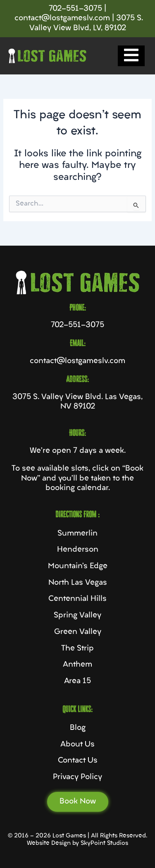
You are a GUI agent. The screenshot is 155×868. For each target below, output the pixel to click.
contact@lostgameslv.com (62, 18)
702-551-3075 (75, 9)
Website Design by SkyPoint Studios (77, 843)
